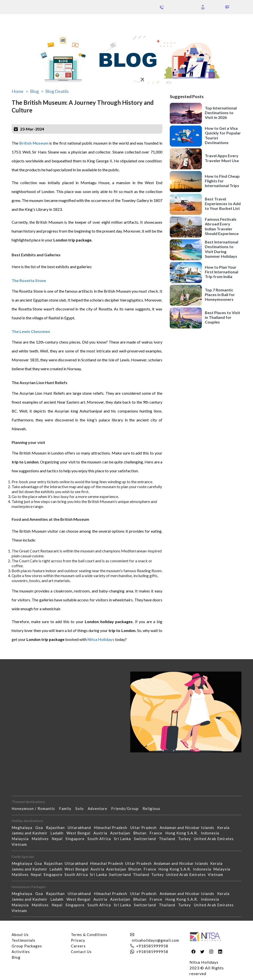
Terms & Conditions (89, 935)
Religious (153, 808)
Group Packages (44, 22)
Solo (82, 808)
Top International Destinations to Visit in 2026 (221, 113)
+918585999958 (152, 946)
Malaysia (22, 839)
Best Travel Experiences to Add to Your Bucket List (223, 204)
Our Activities (226, 22)
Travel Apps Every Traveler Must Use (222, 158)
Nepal (59, 839)
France (157, 833)
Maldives (42, 839)
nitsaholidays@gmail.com (156, 940)
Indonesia (211, 833)
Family (67, 808)
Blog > (37, 91)
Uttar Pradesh (145, 828)
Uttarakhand (81, 828)
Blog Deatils (57, 91)
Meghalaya (23, 828)
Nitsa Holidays (101, 639)
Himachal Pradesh (112, 828)
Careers (78, 946)
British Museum (34, 143)
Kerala (225, 828)
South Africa (101, 839)
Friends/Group (127, 808)
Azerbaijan (122, 833)
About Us (20, 935)
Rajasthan (57, 828)
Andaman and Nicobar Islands (188, 828)
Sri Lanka (124, 839)
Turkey (186, 839)
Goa (41, 828)
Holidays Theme (189, 22)
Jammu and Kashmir (31, 833)
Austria (102, 833)
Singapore (76, 839)
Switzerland (146, 839)
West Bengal (80, 833)
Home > (20, 91)
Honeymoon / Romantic (35, 808)
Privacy (78, 940)
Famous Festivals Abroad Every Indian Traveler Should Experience (222, 226)
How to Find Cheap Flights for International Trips (222, 181)
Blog (16, 957)
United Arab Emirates (215, 839)
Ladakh (58, 833)
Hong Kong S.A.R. (183, 833)
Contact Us (81, 952)
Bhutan (141, 833)
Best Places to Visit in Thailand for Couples (222, 317)
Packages (17, 22)
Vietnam (21, 844)
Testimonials (23, 940)
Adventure (99, 808)
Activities (21, 952)
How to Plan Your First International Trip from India (221, 272)
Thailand (169, 839)
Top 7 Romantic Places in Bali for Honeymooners (220, 294)
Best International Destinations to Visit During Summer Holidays (221, 249)
